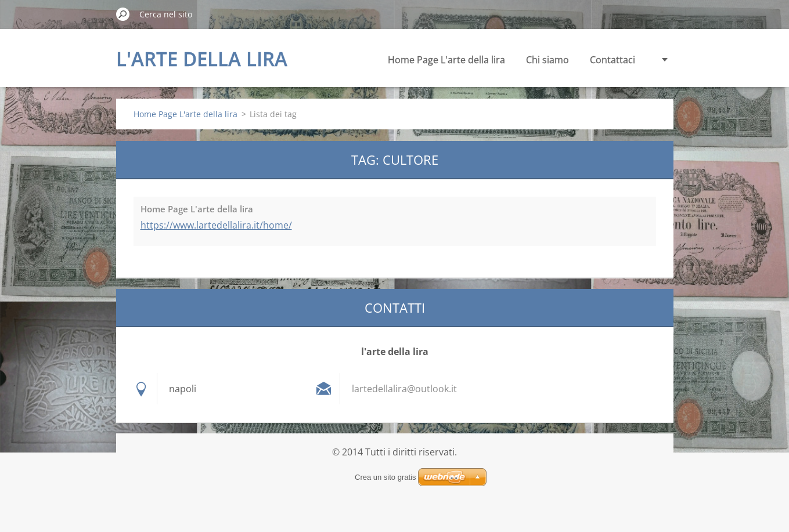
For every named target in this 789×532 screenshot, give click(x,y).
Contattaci (613, 60)
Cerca (123, 14)
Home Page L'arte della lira (446, 60)
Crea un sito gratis (386, 477)
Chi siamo (547, 60)
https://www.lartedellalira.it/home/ (216, 225)
